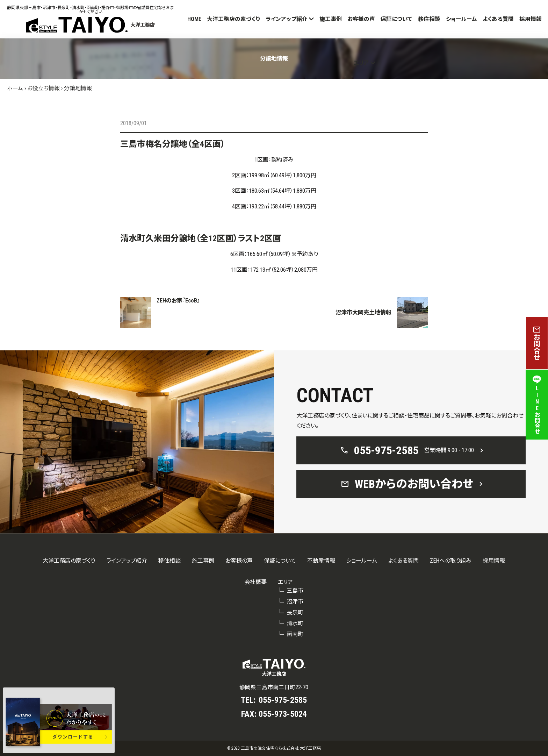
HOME (194, 19)
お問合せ (537, 343)
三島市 (295, 591)
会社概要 (255, 582)
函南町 (295, 634)
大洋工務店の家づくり (233, 19)
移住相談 (429, 19)
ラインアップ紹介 (287, 19)
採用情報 (531, 19)
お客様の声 (361, 19)
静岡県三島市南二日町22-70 (274, 687)
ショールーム (462, 19)
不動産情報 (321, 561)
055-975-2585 (283, 700)
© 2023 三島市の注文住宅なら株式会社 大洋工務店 (274, 748)
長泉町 (295, 612)
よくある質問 (498, 19)
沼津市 (295, 602)
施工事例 (331, 19)
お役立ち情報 (44, 88)
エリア (361, 63)
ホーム (15, 88)
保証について (396, 19)
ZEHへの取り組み (451, 561)
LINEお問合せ (537, 405)
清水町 (295, 623)
